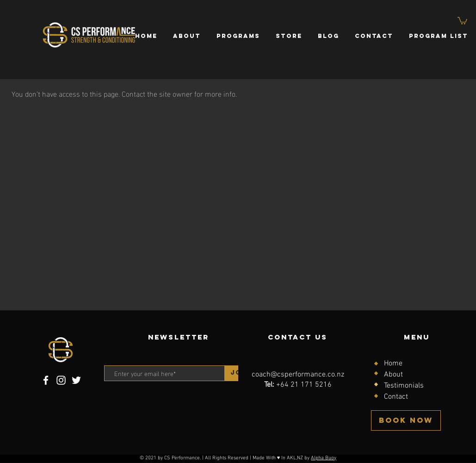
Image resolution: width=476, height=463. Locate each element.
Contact (396, 397)
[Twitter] (76, 380)
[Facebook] (46, 380)
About (393, 375)
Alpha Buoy (324, 458)
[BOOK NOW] (406, 420)
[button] (462, 20)
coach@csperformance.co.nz (298, 375)
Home (393, 364)
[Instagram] (61, 380)
